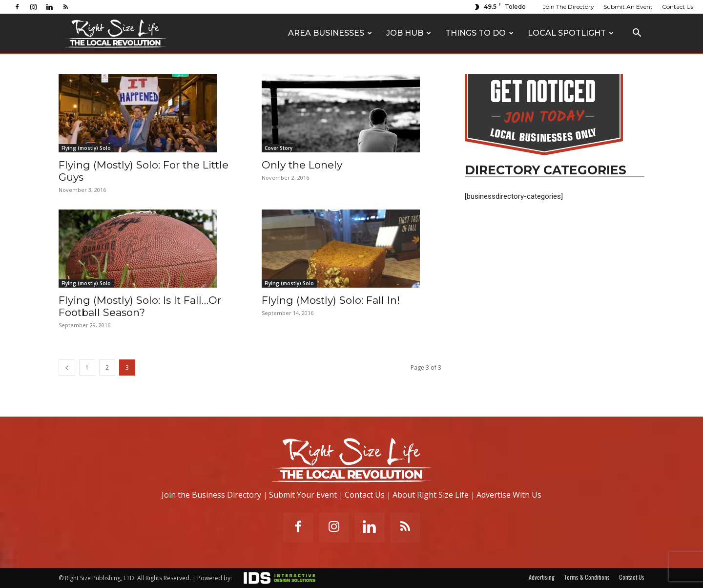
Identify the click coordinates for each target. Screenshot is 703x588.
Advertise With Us (509, 495)
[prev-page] (67, 367)
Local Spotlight (571, 33)
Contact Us (678, 7)
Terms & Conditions (587, 577)
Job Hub (409, 33)
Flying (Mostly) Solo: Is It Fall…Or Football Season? (140, 306)
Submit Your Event (303, 495)
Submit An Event (628, 7)
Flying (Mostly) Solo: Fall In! (331, 300)
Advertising (542, 577)
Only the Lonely (302, 165)
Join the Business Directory (211, 495)
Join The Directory (569, 7)
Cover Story (279, 148)
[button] (637, 34)
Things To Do (479, 33)
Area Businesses (330, 33)
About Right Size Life (431, 495)
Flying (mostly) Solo (86, 148)
